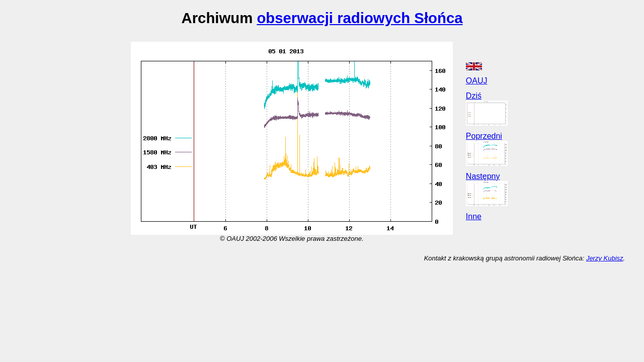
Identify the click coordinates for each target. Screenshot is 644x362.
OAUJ (477, 81)
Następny (483, 176)
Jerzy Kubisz (605, 258)
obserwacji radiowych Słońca (359, 18)
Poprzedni (484, 136)
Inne (474, 216)
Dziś (474, 96)
